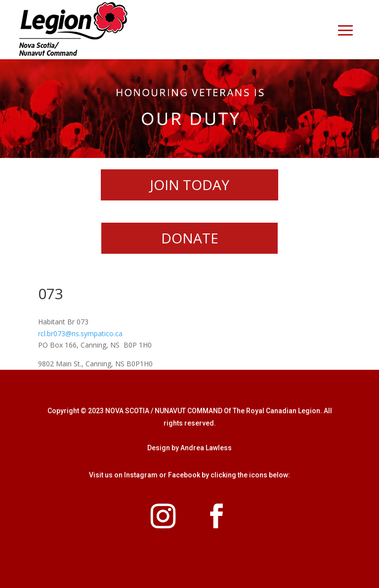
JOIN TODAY (189, 185)
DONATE (190, 238)
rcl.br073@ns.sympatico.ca (80, 333)
